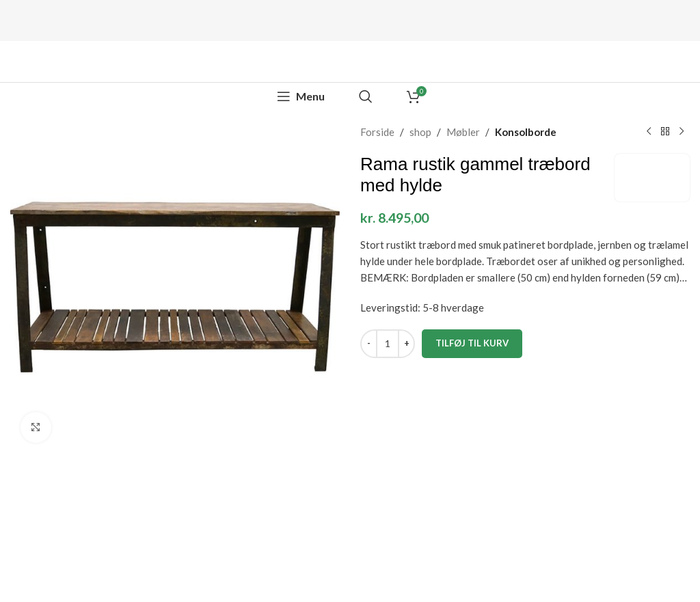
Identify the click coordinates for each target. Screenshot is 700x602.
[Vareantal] (388, 344)
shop (420, 132)
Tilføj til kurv (472, 343)
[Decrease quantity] (369, 344)
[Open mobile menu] (301, 96)
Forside (377, 132)
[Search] (366, 96)
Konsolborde (526, 132)
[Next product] (682, 132)
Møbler (463, 132)
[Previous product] (649, 132)
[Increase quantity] (406, 344)
